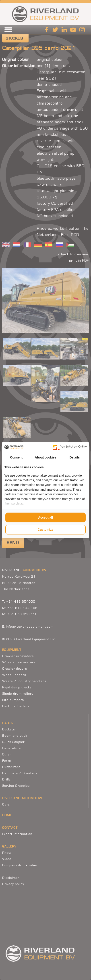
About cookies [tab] (45, 457)
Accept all (45, 517)
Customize (46, 530)
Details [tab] (75, 457)
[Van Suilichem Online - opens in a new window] (70, 447)
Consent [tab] (16, 457)
